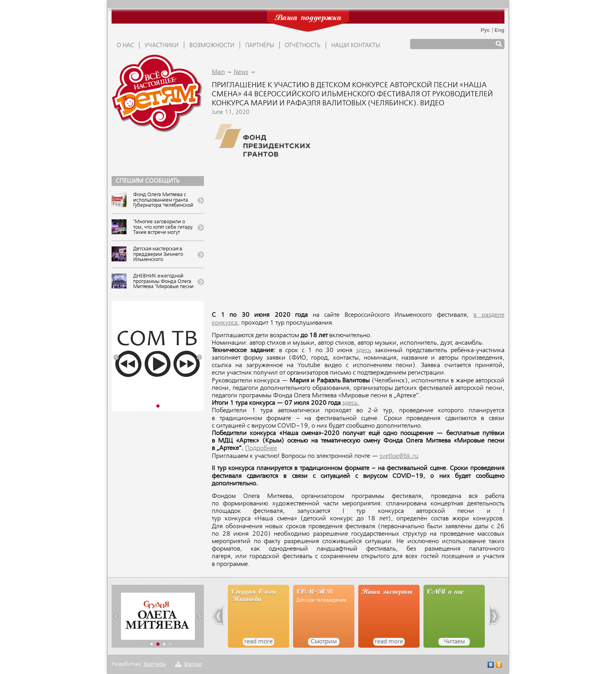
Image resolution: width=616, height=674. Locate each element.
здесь (364, 351)
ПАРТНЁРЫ (260, 46)
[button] (116, 357)
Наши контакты (356, 46)
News (241, 72)
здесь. (351, 403)
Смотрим (324, 642)
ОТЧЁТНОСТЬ (303, 46)
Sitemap (193, 664)
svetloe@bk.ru (399, 456)
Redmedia (155, 664)
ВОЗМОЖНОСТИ (212, 46)
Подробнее (261, 448)
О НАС (125, 46)
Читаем (454, 642)
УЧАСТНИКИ (162, 46)
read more (258, 642)
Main (218, 72)
